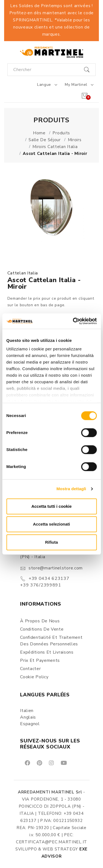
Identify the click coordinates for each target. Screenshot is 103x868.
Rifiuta (51, 542)
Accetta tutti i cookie (51, 506)
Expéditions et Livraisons (47, 652)
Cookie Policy (34, 677)
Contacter (30, 669)
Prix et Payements (40, 660)
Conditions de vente (42, 629)
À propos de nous (40, 621)
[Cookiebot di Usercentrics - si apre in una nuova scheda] (73, 321)
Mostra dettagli (71, 489)
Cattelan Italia (23, 273)
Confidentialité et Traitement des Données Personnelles (51, 641)
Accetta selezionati (51, 524)
